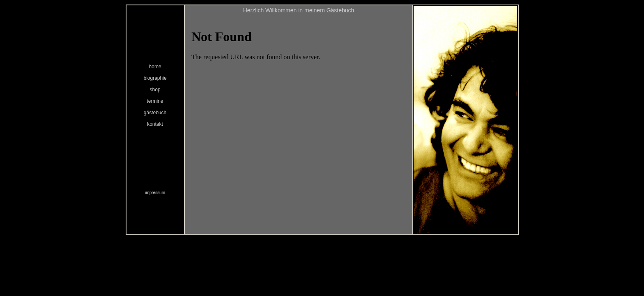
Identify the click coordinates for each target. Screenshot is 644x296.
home (155, 67)
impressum (155, 193)
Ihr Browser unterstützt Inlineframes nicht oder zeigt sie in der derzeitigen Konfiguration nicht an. (299, 124)
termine (155, 101)
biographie (155, 78)
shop (155, 90)
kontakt (155, 124)
